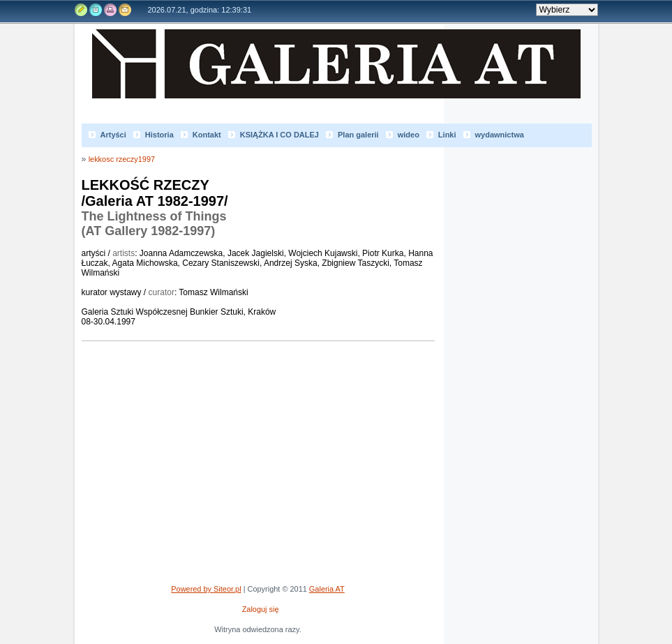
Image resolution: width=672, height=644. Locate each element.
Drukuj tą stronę (110, 10)
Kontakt (124, 10)
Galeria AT (343, 76)
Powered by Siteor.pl (206, 589)
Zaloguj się (261, 609)
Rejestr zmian (96, 10)
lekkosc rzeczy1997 (122, 159)
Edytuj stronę (82, 10)
